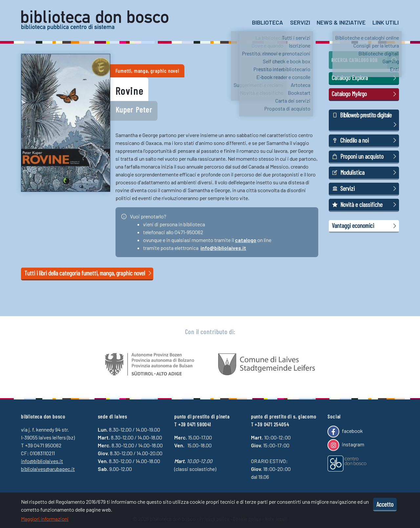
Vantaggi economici (365, 226)
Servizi (300, 22)
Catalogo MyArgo (365, 94)
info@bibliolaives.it (223, 248)
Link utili (386, 22)
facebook (345, 432)
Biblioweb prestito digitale (365, 120)
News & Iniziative (341, 22)
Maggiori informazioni (45, 519)
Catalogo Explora (365, 78)
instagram (346, 445)
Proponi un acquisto (365, 156)
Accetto (385, 504)
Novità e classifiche (365, 205)
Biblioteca (268, 22)
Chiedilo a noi (365, 140)
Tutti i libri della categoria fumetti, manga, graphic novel (88, 273)
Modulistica (365, 173)
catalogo (246, 240)
